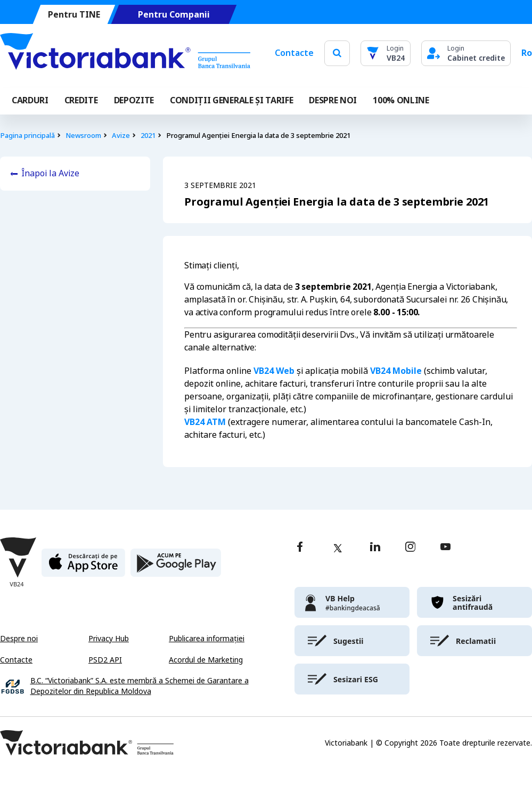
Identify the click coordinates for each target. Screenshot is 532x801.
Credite (81, 100)
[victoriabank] (352, 602)
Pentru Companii (174, 15)
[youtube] (445, 548)
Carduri (30, 100)
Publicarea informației (207, 639)
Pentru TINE (74, 15)
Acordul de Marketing (206, 660)
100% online (401, 100)
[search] (337, 53)
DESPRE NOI (333, 100)
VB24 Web (274, 371)
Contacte (294, 53)
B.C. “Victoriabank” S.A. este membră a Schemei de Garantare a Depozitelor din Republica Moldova (140, 686)
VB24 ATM (205, 422)
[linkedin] (375, 548)
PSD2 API (105, 660)
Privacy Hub (109, 639)
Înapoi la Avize (50, 173)
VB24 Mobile (396, 371)
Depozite (134, 100)
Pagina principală (27, 136)
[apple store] (83, 567)
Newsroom (83, 136)
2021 (148, 136)
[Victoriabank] (125, 53)
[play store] (176, 567)
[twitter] (338, 548)
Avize (121, 136)
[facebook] (300, 548)
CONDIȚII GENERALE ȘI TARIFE (231, 100)
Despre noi (19, 639)
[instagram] (410, 548)
